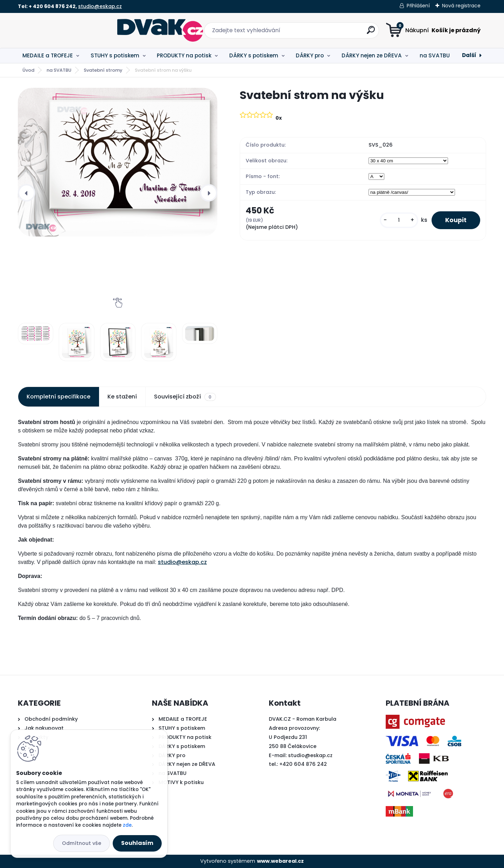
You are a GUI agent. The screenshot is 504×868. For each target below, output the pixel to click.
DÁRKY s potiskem (254, 55)
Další (469, 55)
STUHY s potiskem (115, 55)
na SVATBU (435, 55)
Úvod (28, 70)
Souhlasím (137, 843)
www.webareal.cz (280, 861)
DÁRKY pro (310, 55)
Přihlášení (418, 6)
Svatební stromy (103, 70)
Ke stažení (122, 397)
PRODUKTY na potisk (184, 55)
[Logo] (61, 30)
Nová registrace (461, 6)
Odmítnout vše (82, 843)
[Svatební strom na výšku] (118, 162)
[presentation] (27, 193)
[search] (321, 33)
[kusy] (398, 220)
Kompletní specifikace (58, 397)
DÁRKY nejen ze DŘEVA (372, 55)
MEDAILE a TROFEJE (48, 55)
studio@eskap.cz (100, 6)
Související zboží (185, 397)
